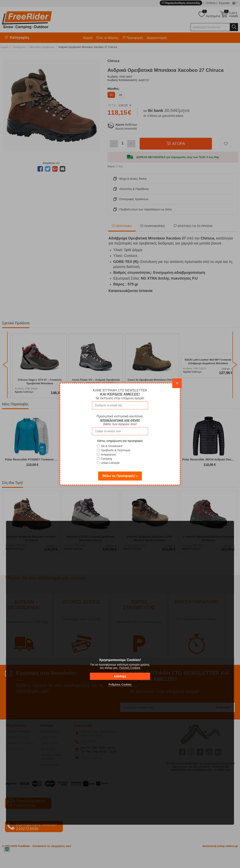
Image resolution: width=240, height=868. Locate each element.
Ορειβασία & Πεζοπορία (115, 450)
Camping (106, 459)
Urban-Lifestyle (110, 463)
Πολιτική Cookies (130, 668)
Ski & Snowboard (111, 446)
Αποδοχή (120, 676)
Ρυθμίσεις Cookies (120, 684)
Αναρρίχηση (108, 454)
